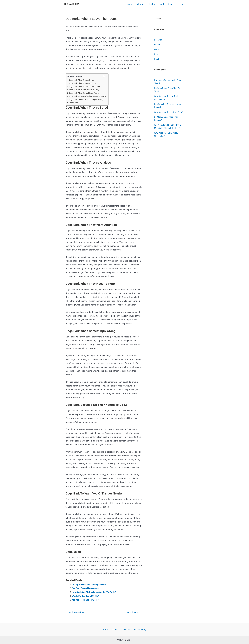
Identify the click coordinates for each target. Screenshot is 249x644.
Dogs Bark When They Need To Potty (85, 90)
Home (129, 4)
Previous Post (78, 612)
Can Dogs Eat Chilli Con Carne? (87, 588)
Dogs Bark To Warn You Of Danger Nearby (88, 99)
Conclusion (74, 103)
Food (161, 4)
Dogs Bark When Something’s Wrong (85, 93)
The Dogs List (71, 4)
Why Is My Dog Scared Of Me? (86, 596)
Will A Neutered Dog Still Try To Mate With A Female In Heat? (167, 131)
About (114, 629)
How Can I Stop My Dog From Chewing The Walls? (96, 592)
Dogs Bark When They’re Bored (83, 80)
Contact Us (125, 629)
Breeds (180, 4)
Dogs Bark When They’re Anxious (84, 83)
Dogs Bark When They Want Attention (86, 86)
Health (152, 4)
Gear (170, 4)
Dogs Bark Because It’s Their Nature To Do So (89, 96)
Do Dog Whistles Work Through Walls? (90, 585)
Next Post (132, 612)
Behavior (140, 4)
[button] (107, 76)
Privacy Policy (139, 629)
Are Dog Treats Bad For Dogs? (86, 600)
